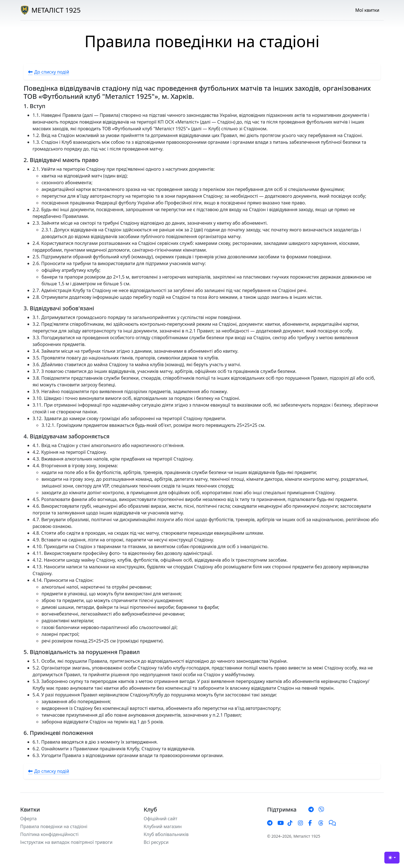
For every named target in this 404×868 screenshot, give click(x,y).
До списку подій (49, 72)
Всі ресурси (156, 842)
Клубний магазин (163, 826)
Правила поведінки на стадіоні (54, 826)
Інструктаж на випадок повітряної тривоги (66, 842)
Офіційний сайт (160, 819)
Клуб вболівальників (166, 834)
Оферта (28, 819)
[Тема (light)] (392, 858)
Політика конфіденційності (49, 834)
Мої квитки (367, 10)
